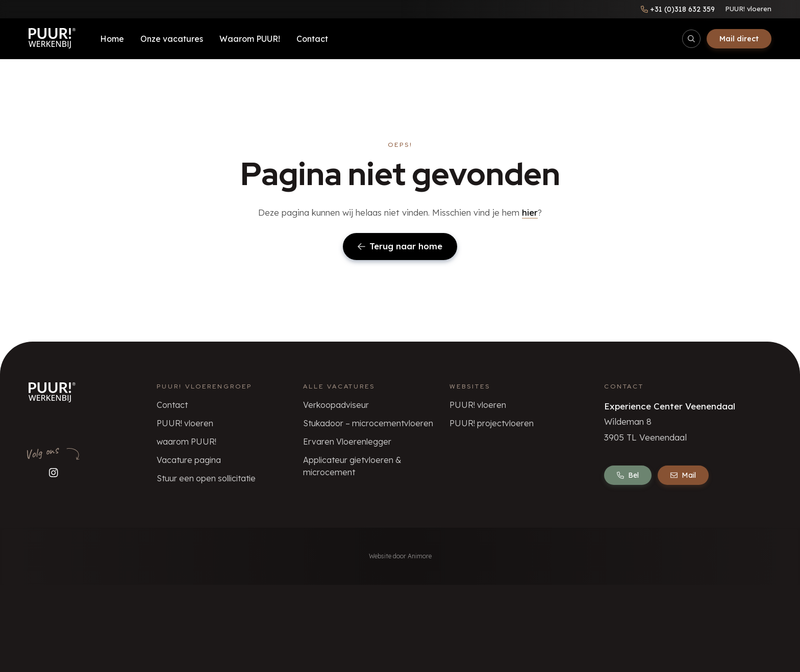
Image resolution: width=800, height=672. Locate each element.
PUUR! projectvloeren (492, 423)
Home (112, 39)
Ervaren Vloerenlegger (347, 442)
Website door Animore (400, 556)
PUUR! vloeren (748, 9)
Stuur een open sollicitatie (206, 478)
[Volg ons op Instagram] (54, 473)
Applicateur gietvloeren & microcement (352, 466)
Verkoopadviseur (336, 405)
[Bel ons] (678, 9)
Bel (628, 475)
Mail (683, 475)
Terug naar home (400, 246)
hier (530, 212)
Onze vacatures (172, 39)
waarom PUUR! (186, 442)
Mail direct (739, 39)
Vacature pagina (189, 460)
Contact (312, 39)
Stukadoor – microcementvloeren (368, 423)
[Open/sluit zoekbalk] (691, 39)
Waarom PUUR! (250, 39)
